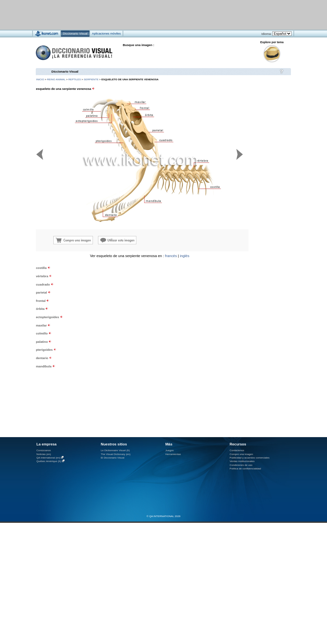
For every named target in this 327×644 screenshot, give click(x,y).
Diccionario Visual (65, 71)
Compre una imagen (241, 454)
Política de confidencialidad (245, 469)
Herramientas (173, 454)
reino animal (56, 79)
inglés (185, 256)
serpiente (91, 79)
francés (171, 256)
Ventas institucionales (242, 461)
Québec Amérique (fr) (49, 461)
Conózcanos (44, 450)
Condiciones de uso (241, 465)
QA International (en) (48, 458)
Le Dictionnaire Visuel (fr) (115, 450)
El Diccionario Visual (112, 458)
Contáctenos (237, 450)
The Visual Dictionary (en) (115, 454)
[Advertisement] (144, 15)
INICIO (40, 79)
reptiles (75, 79)
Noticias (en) (44, 454)
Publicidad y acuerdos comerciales (250, 458)
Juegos (170, 450)
